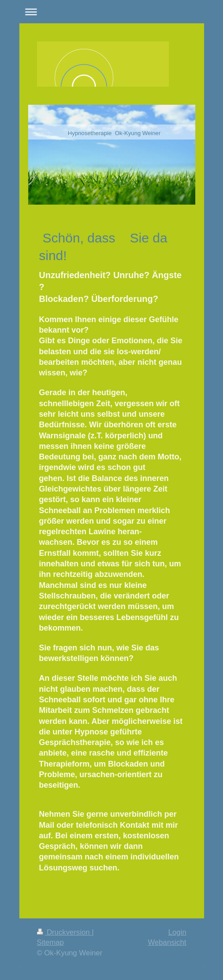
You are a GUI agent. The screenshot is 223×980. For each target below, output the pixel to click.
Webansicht (167, 942)
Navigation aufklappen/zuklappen (112, 12)
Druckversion (64, 932)
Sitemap (51, 942)
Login (177, 932)
